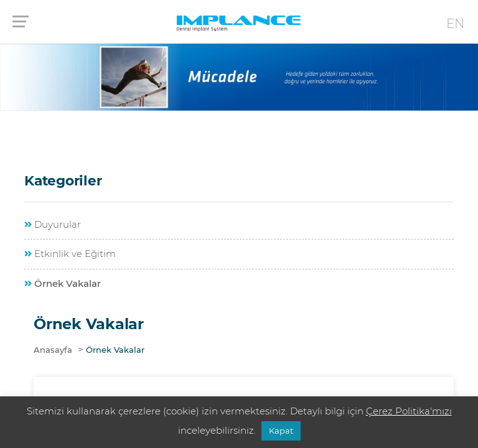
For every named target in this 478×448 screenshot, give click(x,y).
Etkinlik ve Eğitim (70, 254)
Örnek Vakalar (63, 283)
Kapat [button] (281, 431)
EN (455, 24)
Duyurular (53, 224)
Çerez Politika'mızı (409, 411)
